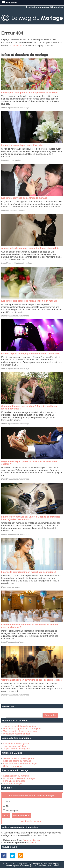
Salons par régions (13, 766)
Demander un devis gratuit (16, 743)
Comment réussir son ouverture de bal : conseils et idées (32, 680)
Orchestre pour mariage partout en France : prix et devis (31, 353)
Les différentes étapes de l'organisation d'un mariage (29, 301)
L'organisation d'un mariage (18, 108)
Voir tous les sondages (32, 821)
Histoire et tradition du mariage (19, 263)
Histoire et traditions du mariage (19, 778)
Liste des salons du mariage (17, 761)
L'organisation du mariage (16, 776)
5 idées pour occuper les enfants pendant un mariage (29, 93)
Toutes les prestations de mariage (20, 726)
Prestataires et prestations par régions (22, 729)
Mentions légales (12, 866)
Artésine (32, 843)
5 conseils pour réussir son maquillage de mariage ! (29, 572)
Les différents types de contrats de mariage (24, 198)
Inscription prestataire (38, 7)
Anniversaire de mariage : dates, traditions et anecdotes (31, 248)
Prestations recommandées (17, 734)
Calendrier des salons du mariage (20, 763)
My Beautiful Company (50, 864)
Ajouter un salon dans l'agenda (19, 758)
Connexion (57, 7)
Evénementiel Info (32, 840)
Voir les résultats (22, 816)
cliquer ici (17, 46)
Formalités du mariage (15, 210)
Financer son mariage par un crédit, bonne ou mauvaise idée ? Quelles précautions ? (31, 518)
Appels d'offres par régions (17, 749)
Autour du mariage (14, 160)
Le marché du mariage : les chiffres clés (22, 145)
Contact (56, 866)
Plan (49, 866)
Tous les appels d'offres (15, 746)
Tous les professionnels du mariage (21, 731)
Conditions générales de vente (33, 866)
